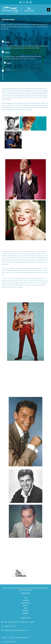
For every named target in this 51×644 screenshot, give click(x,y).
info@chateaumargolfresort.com (16, 630)
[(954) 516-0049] (2, 626)
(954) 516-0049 (10, 626)
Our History (26, 600)
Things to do (25, 611)
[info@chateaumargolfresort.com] (2, 630)
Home (25, 598)
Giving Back (26, 613)
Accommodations (26, 603)
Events (25, 606)
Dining (26, 608)
